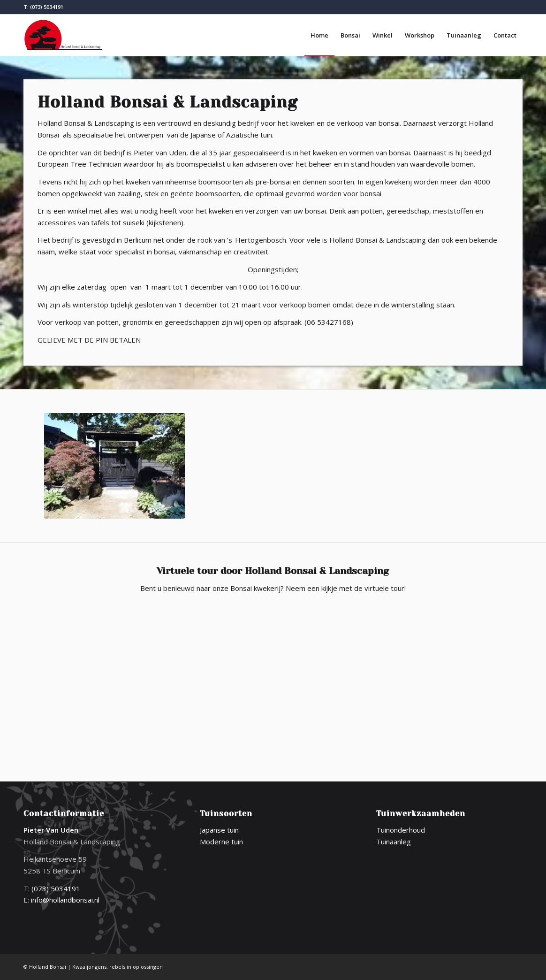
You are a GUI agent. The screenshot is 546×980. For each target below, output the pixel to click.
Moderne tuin (221, 842)
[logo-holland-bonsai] (64, 35)
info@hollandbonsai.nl (65, 900)
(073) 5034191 (47, 7)
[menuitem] (319, 35)
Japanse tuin (219, 830)
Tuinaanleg (394, 842)
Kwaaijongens (89, 967)
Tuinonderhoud (401, 830)
